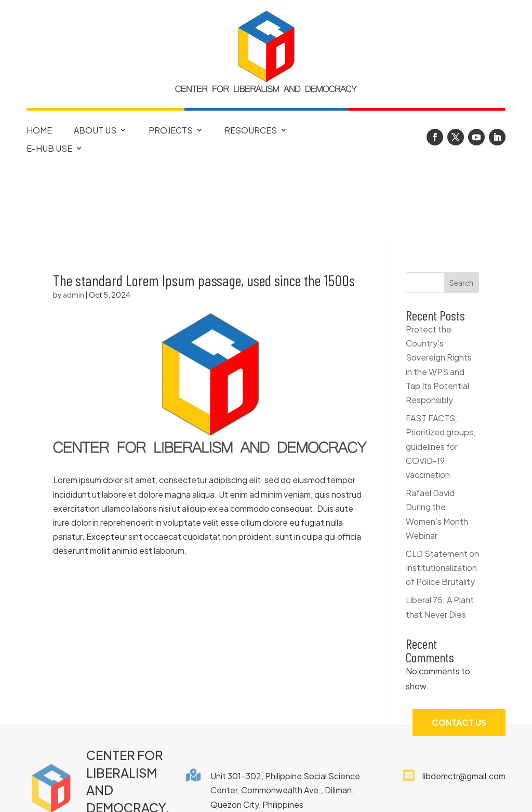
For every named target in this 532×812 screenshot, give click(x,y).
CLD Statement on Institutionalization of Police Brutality (442, 493)
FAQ (152, 793)
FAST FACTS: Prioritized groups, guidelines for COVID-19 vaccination (441, 372)
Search (461, 208)
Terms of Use (358, 793)
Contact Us (459, 648)
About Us (95, 130)
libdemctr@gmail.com (464, 702)
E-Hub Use (49, 149)
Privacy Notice (277, 793)
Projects (171, 130)
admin (74, 220)
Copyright (202, 793)
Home (39, 130)
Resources (251, 130)
